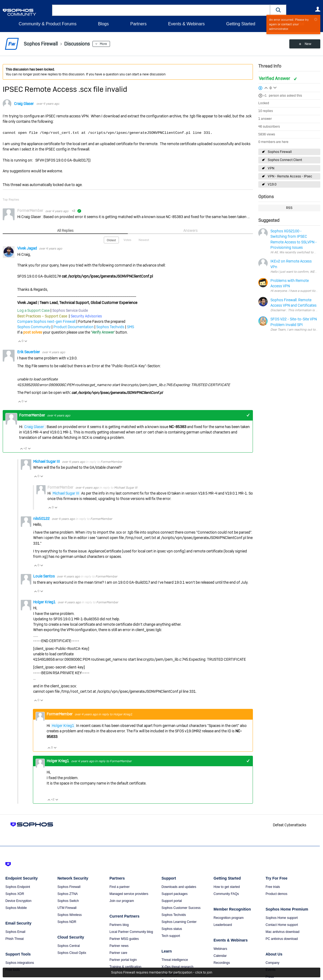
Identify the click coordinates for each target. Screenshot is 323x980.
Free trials (273, 887)
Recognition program (228, 918)
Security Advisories (86, 316)
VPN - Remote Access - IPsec (290, 176)
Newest (144, 240)
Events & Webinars (186, 24)
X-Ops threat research (177, 967)
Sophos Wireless (70, 915)
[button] (278, 10)
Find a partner (120, 887)
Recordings (222, 963)
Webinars (220, 949)
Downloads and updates (179, 887)
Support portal (172, 901)
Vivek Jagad (28, 248)
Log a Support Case (33, 310)
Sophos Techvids (110, 327)
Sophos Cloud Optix (72, 953)
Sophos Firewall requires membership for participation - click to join (162, 972)
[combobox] (161, 10)
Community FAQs (226, 894)
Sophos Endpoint (18, 887)
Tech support (171, 936)
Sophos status (172, 929)
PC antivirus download (282, 939)
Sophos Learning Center (179, 922)
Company (272, 963)
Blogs (103, 24)
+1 (265, 96)
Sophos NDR (67, 922)
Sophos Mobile (16, 908)
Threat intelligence (175, 960)
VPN (271, 168)
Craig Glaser (24, 104)
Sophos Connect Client (285, 160)
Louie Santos (44, 576)
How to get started (227, 887)
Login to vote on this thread (266, 87)
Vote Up (19, 341)
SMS (130, 327)
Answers (190, 230)
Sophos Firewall (280, 152)
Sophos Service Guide (70, 310)
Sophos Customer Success (181, 908)
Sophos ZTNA (68, 894)
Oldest (111, 240)
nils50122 (42, 519)
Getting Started (241, 24)
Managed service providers (129, 894)
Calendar (220, 956)
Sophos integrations (20, 963)
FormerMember (111, 462)
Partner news (119, 946)
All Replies (65, 230)
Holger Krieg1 (45, 602)
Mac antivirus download (282, 932)
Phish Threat (15, 939)
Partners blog (119, 925)
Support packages (175, 894)
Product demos (276, 894)
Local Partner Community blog (131, 932)
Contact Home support (282, 925)
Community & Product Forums (47, 24)
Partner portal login (123, 960)
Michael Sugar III (47, 461)
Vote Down (26, 341)
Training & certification (125, 967)
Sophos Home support (282, 918)
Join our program (122, 901)
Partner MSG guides (124, 939)
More (103, 44)
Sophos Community (34, 327)
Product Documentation (73, 327)
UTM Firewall (67, 908)
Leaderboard (223, 925)
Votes (127, 240)
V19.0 (272, 184)
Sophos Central (69, 946)
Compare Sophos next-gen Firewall (46, 321)
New (308, 44)
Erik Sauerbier (29, 352)
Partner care (118, 953)
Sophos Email (15, 932)
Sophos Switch (68, 901)
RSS (289, 208)
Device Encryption (18, 901)
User (318, 9)
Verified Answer (275, 78)
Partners (138, 24)
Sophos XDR (15, 894)
